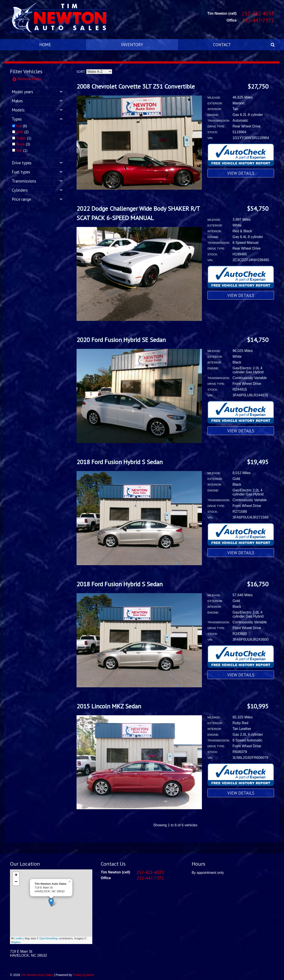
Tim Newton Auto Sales (37, 975)
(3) (23, 144)
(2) (22, 132)
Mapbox (16, 942)
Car (19, 126)
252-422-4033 (258, 13)
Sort (81, 72)
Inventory (132, 45)
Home (45, 45)
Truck (20, 144)
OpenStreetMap (49, 938)
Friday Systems (83, 975)
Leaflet (17, 938)
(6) (22, 126)
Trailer (21, 138)
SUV (20, 132)
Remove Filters (27, 79)
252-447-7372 (258, 20)
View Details (241, 173)
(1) (24, 138)
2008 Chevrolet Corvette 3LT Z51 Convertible (136, 86)
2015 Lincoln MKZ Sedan (109, 706)
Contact (222, 45)
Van (19, 150)
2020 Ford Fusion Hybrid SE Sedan (121, 340)
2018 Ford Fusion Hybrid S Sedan (120, 462)
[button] (51, 902)
